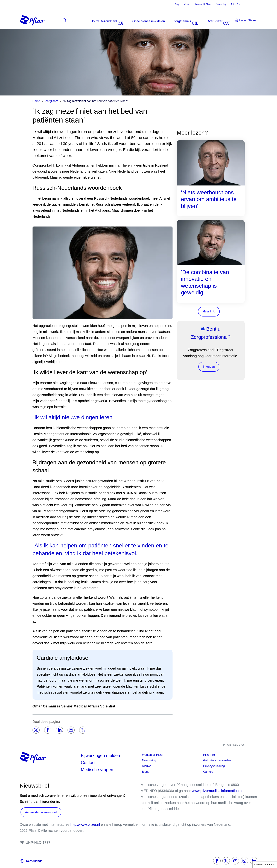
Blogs (146, 772)
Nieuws (187, 4)
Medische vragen (97, 770)
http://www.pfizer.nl (85, 825)
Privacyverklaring (214, 766)
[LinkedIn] (59, 730)
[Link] (83, 730)
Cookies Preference (265, 865)
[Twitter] (36, 730)
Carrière (208, 772)
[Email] (71, 730)
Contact (88, 763)
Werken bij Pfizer (203, 4)
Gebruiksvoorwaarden (217, 760)
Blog (177, 4)
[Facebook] (48, 730)
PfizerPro (235, 4)
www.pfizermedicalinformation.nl (217, 791)
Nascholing (221, 4)
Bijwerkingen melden (100, 755)
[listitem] (237, 21)
